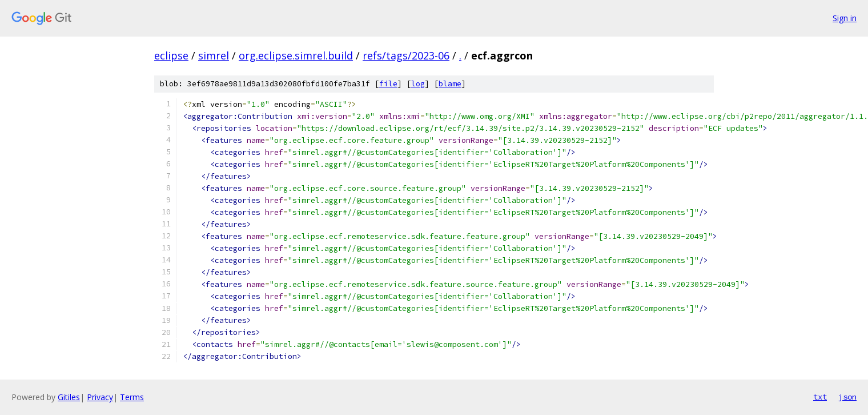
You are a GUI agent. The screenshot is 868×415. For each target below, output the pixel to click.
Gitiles (69, 397)
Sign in (845, 18)
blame (450, 84)
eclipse (171, 55)
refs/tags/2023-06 (406, 55)
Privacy (100, 397)
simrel (214, 55)
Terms (132, 397)
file (388, 84)
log (418, 84)
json (847, 397)
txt (820, 397)
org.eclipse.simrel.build (296, 55)
